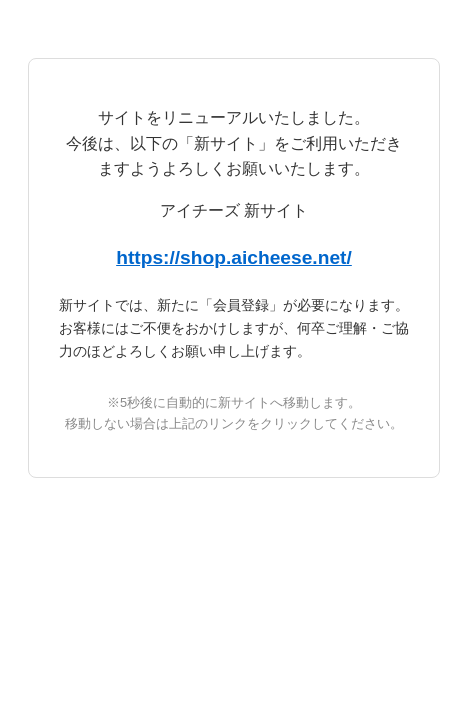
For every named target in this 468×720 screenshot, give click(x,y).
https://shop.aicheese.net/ (234, 257)
